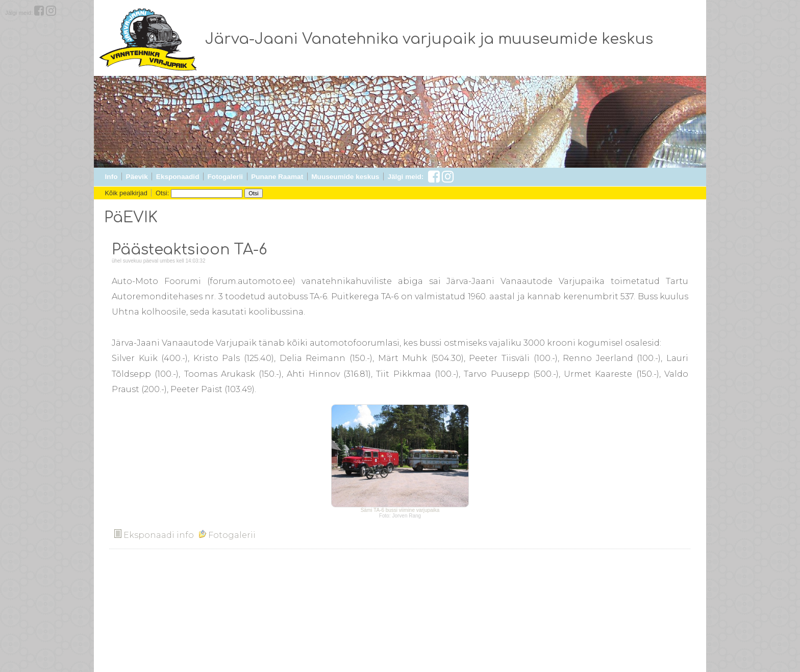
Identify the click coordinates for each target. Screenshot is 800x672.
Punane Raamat (277, 177)
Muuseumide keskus (345, 177)
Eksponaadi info (154, 535)
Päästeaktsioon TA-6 (189, 250)
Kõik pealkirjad (126, 193)
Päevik (137, 177)
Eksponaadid (178, 177)
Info (111, 177)
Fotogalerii (225, 177)
